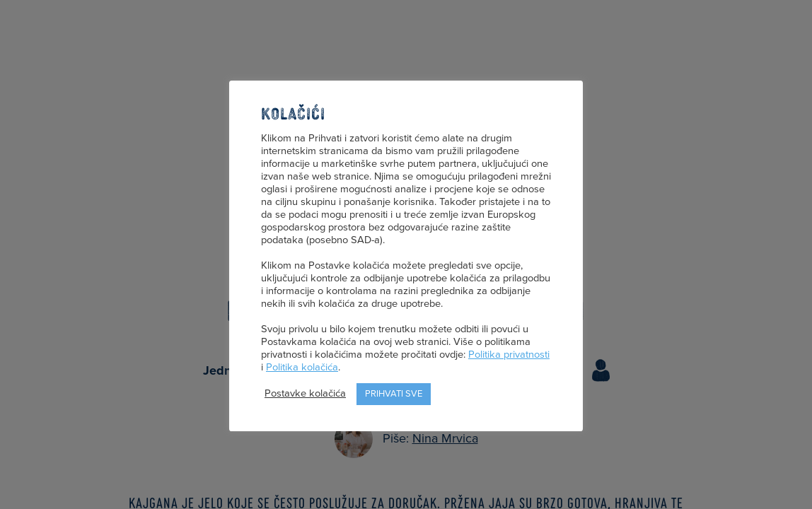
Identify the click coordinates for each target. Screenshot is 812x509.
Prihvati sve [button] (394, 394)
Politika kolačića (302, 367)
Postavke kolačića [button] (305, 393)
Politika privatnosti (509, 355)
